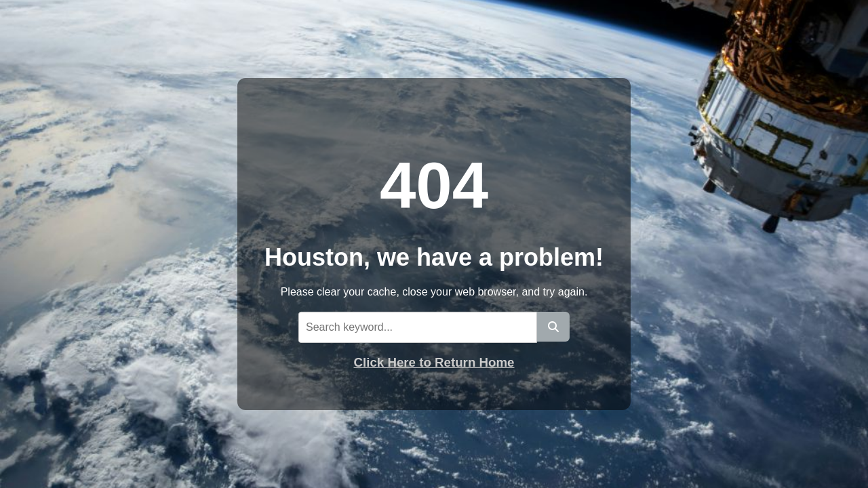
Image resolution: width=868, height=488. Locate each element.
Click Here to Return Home (434, 362)
